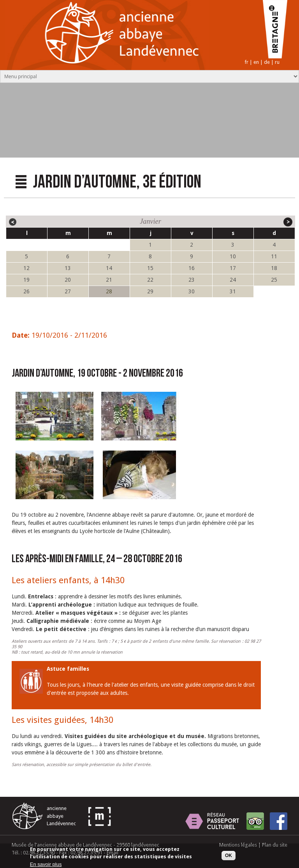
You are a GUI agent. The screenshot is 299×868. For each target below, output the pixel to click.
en (256, 62)
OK (229, 856)
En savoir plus (46, 865)
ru (277, 62)
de (267, 62)
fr (246, 62)
